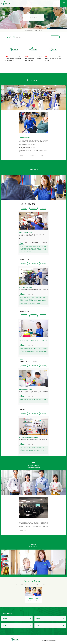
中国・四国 (41, 31)
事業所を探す (34, 208)
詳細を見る (44, 208)
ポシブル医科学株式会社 (29, 31)
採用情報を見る (25, 208)
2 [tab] (34, 228)
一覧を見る (56, 37)
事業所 (36, 31)
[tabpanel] (33, 221)
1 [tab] (33, 228)
